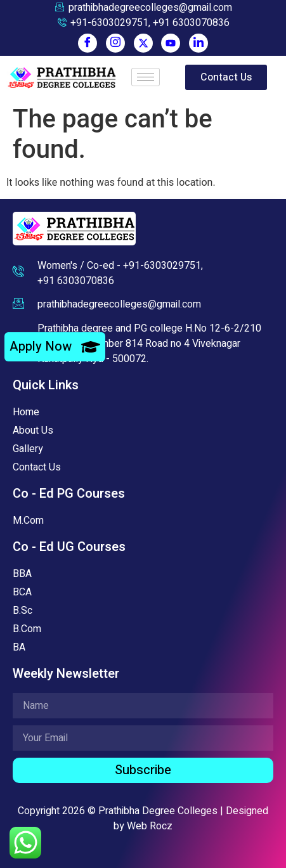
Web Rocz (150, 826)
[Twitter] (143, 43)
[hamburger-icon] (146, 77)
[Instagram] (115, 43)
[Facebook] (88, 43)
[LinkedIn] (198, 43)
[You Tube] (171, 43)
